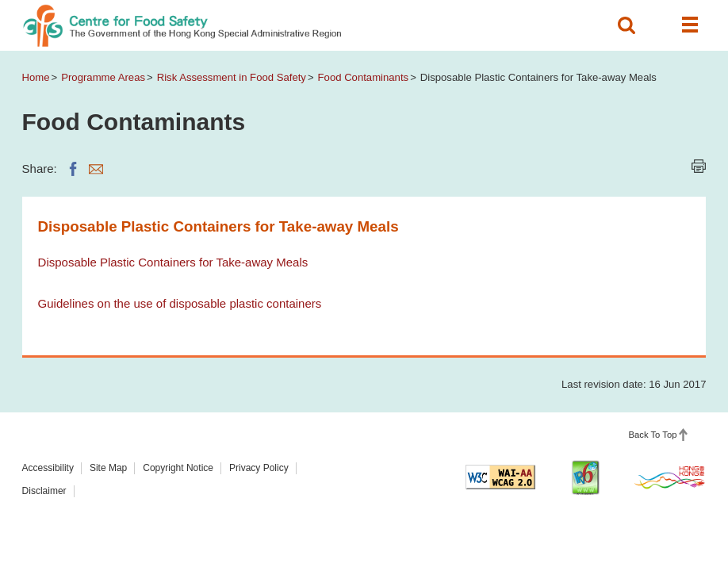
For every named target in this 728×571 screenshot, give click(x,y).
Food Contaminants (364, 77)
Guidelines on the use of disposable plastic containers (180, 303)
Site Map (108, 468)
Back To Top (653, 435)
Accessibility (48, 468)
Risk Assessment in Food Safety (232, 77)
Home (36, 77)
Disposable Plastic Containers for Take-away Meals (173, 262)
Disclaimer (44, 491)
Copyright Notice (178, 468)
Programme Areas (103, 77)
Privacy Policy (259, 468)
